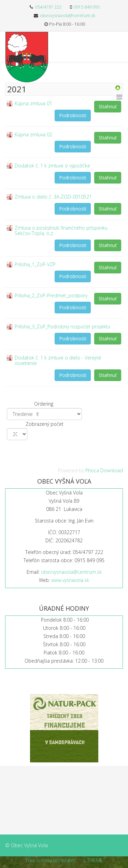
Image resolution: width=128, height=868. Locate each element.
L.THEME (93, 860)
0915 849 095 (87, 7)
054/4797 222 (48, 7)
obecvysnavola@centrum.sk (68, 16)
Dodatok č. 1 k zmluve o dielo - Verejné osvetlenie (58, 360)
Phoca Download (104, 470)
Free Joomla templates (51, 860)
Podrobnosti (73, 115)
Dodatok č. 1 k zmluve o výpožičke (52, 166)
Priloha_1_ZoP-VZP (35, 264)
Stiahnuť (108, 106)
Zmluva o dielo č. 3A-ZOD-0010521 (53, 197)
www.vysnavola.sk (70, 580)
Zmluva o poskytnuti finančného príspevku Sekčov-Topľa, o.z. (61, 230)
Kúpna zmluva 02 (33, 134)
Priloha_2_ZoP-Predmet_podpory (51, 295)
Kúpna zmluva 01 (33, 103)
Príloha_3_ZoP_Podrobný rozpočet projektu (62, 327)
